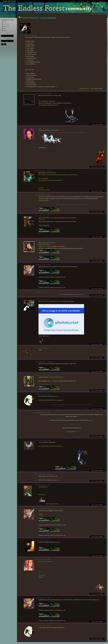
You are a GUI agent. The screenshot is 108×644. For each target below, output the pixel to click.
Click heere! (42, 220)
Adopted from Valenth (44, 190)
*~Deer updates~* (72, 432)
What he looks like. (44, 200)
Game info (73, 1)
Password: (4, 39)
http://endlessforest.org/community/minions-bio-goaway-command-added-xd (58, 175)
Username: (4, 34)
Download (81, 1)
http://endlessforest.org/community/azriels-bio (50, 180)
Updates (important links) (52, 504)
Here (83, 294)
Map (4, 28)
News (88, 1)
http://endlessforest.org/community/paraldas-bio (51, 446)
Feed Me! (41, 188)
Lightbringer (46, 336)
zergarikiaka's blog (102, 14)
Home (5, 22)
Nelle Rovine (42, 494)
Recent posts (6, 26)
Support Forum (103, 1)
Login (92, 89)
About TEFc (6, 24)
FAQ (94, 1)
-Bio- (57, 396)
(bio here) (57, 301)
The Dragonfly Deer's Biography (47, 101)
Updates (41, 246)
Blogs (95, 14)
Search (5, 30)
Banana (40, 514)
